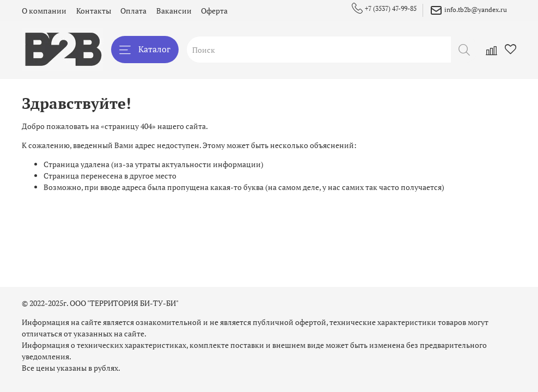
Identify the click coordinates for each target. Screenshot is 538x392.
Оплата (133, 11)
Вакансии (174, 11)
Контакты (94, 11)
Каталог (145, 49)
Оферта (214, 11)
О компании (44, 11)
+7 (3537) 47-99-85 (384, 9)
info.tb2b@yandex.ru (468, 10)
